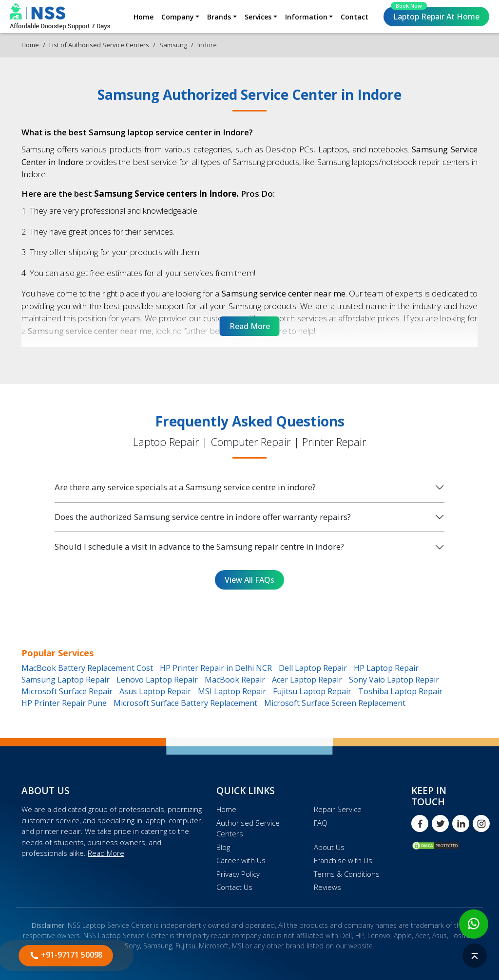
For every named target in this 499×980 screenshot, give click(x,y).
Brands (219, 17)
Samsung (173, 45)
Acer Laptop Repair (307, 680)
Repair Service (338, 809)
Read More (106, 853)
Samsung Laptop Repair (66, 680)
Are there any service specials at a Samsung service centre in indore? (185, 487)
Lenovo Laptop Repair (157, 680)
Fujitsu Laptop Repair (312, 691)
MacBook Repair (235, 680)
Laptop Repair (435, 14)
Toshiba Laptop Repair (400, 691)
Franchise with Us (343, 860)
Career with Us (241, 860)
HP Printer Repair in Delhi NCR (216, 668)
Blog (223, 847)
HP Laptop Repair (386, 668)
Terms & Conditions (347, 874)
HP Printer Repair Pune (64, 703)
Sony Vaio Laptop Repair (394, 680)
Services (258, 17)
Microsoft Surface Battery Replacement (185, 703)
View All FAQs (249, 580)
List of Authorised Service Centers (99, 45)
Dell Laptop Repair (313, 668)
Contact (355, 17)
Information (306, 17)
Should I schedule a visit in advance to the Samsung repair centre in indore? (199, 546)
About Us (329, 847)
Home (144, 17)
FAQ (321, 823)
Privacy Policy (238, 874)
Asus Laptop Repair (155, 691)
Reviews (327, 887)
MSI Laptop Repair (232, 691)
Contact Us (234, 887)
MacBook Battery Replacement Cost (87, 668)
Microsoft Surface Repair (67, 691)
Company (178, 17)
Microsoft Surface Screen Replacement (335, 703)
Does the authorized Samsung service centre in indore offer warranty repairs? (203, 517)
